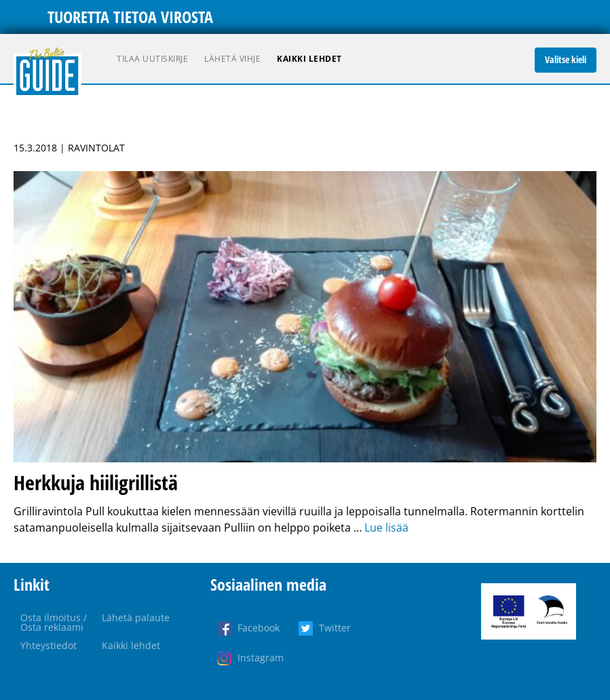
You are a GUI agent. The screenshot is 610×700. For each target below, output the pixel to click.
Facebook (259, 628)
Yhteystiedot (49, 645)
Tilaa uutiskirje (152, 59)
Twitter (335, 628)
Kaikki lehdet (309, 59)
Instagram (261, 658)
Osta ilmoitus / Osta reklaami (54, 622)
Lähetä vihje (232, 59)
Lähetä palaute (136, 618)
